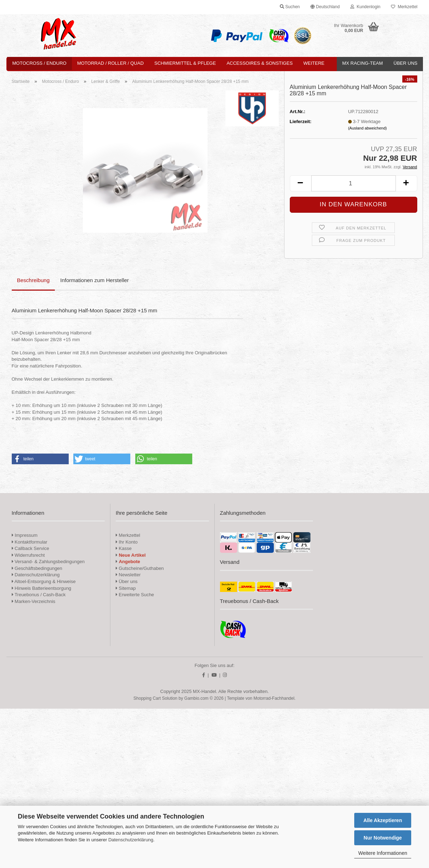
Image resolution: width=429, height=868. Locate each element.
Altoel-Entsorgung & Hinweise (44, 581)
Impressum (26, 535)
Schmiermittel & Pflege (185, 63)
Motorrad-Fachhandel (274, 698)
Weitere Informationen (383, 853)
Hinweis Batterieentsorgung (42, 588)
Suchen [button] (290, 7)
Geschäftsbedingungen (37, 568)
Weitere (314, 63)
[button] (325, 7)
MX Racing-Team (362, 63)
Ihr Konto (127, 542)
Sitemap (126, 588)
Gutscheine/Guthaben (140, 568)
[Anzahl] (354, 190)
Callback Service (30, 548)
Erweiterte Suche (135, 595)
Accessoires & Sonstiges (260, 63)
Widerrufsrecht (28, 555)
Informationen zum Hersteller (95, 280)
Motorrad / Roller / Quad (111, 63)
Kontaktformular (30, 542)
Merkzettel (404, 7)
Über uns (405, 63)
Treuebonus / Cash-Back (39, 595)
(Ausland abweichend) (368, 135)
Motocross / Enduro (40, 63)
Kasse (124, 548)
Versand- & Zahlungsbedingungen (48, 562)
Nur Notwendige (383, 838)
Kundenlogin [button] (365, 7)
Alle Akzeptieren (383, 820)
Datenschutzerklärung (131, 840)
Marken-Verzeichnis (34, 601)
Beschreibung (33, 280)
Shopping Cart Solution (155, 698)
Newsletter (128, 575)
